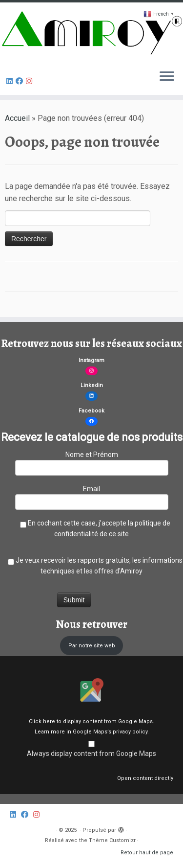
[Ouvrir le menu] (167, 77)
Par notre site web (92, 646)
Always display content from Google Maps (91, 754)
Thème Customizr (112, 840)
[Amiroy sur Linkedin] (11, 81)
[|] (91, 32)
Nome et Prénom (92, 462)
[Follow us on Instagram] (30, 81)
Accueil (17, 118)
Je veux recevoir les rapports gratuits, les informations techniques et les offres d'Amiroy (92, 566)
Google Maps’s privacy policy (110, 732)
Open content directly (145, 778)
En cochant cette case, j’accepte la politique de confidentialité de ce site (92, 528)
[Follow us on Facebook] (21, 81)
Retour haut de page (147, 853)
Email (92, 496)
